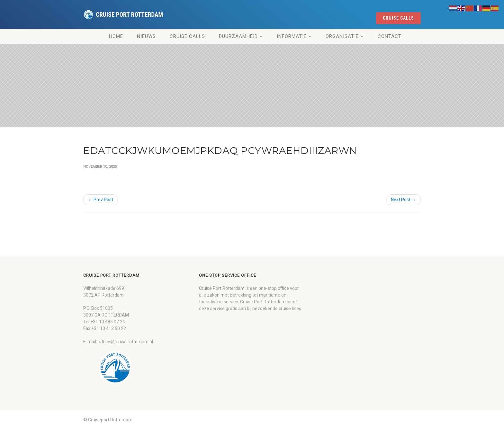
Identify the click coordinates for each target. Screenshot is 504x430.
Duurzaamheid (238, 36)
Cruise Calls (187, 36)
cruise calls (398, 18)
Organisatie (342, 36)
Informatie (292, 36)
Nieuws (146, 36)
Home (116, 36)
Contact (390, 36)
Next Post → (403, 200)
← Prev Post (101, 200)
